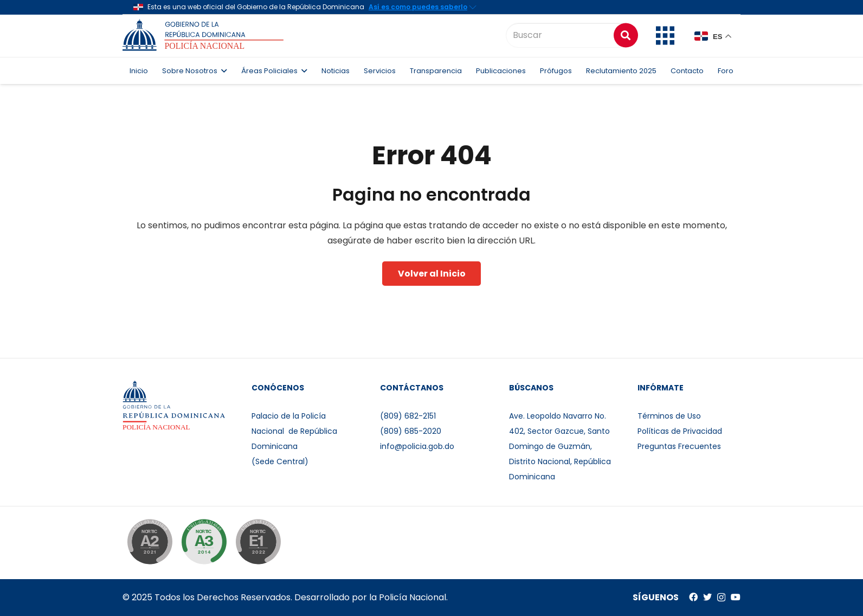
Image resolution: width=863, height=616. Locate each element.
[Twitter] (707, 597)
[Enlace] (205, 35)
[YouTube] (736, 597)
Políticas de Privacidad (680, 431)
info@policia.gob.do (417, 446)
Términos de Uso (669, 416)
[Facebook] (693, 597)
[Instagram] (721, 598)
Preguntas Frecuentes (679, 446)
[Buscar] (571, 36)
